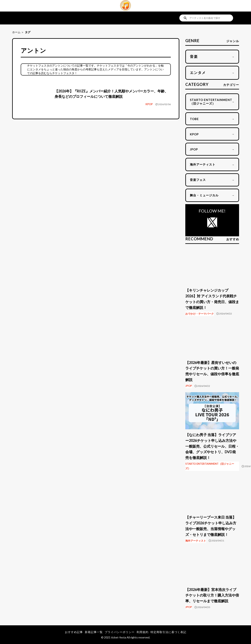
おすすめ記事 (74, 632)
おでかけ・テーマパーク (200, 314)
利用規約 (143, 632)
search (185, 18)
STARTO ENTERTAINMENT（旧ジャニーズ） (210, 466)
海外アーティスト (196, 541)
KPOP (149, 104)
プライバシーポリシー (120, 632)
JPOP (189, 386)
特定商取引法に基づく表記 (168, 632)
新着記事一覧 (94, 632)
